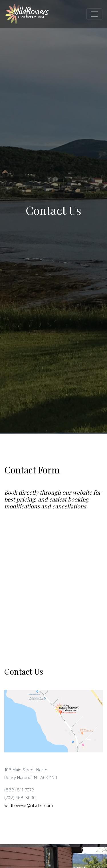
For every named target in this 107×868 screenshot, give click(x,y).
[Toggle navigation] (94, 14)
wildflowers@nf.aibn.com (29, 805)
